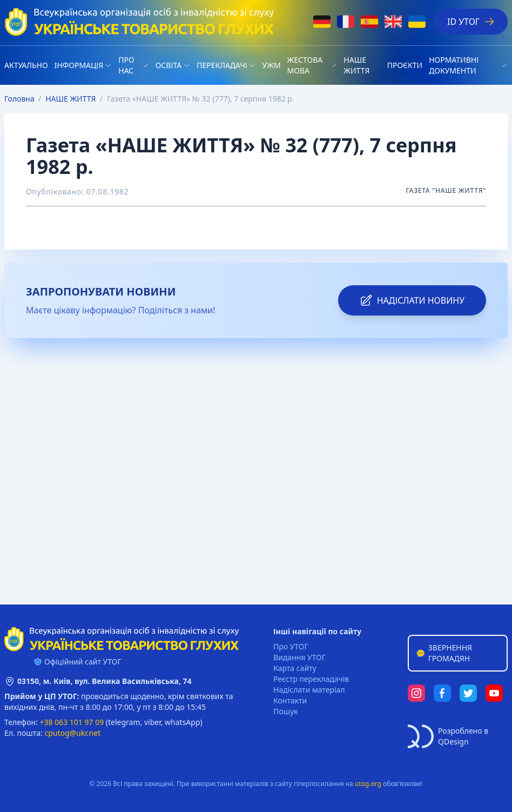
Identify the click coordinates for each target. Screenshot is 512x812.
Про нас (126, 65)
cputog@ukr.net (72, 733)
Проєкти (405, 65)
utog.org (368, 784)
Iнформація (79, 65)
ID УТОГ (471, 22)
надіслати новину (412, 300)
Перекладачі (222, 65)
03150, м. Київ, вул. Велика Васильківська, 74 (105, 681)
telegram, (125, 722)
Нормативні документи (454, 65)
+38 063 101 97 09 (72, 722)
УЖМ (272, 65)
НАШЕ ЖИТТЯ (356, 65)
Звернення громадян (444, 653)
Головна (19, 99)
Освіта (169, 65)
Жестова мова (305, 65)
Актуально (26, 65)
